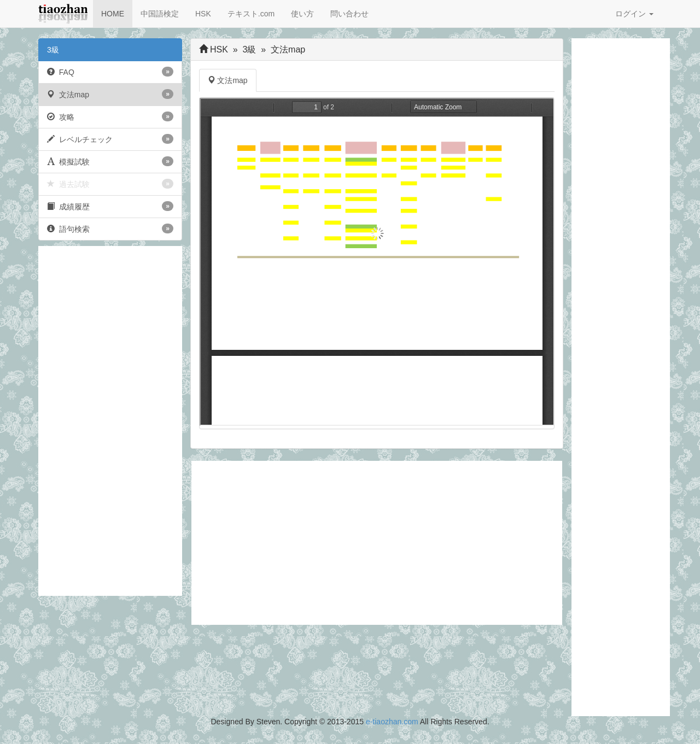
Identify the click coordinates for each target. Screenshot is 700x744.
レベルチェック (110, 139)
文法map (110, 94)
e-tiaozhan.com (392, 722)
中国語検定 (160, 14)
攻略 (110, 116)
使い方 (302, 14)
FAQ (110, 72)
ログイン (634, 14)
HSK (203, 14)
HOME (113, 14)
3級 (53, 50)
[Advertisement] (110, 421)
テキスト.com (251, 14)
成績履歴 (110, 206)
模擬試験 (110, 161)
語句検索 (110, 229)
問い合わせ (349, 14)
